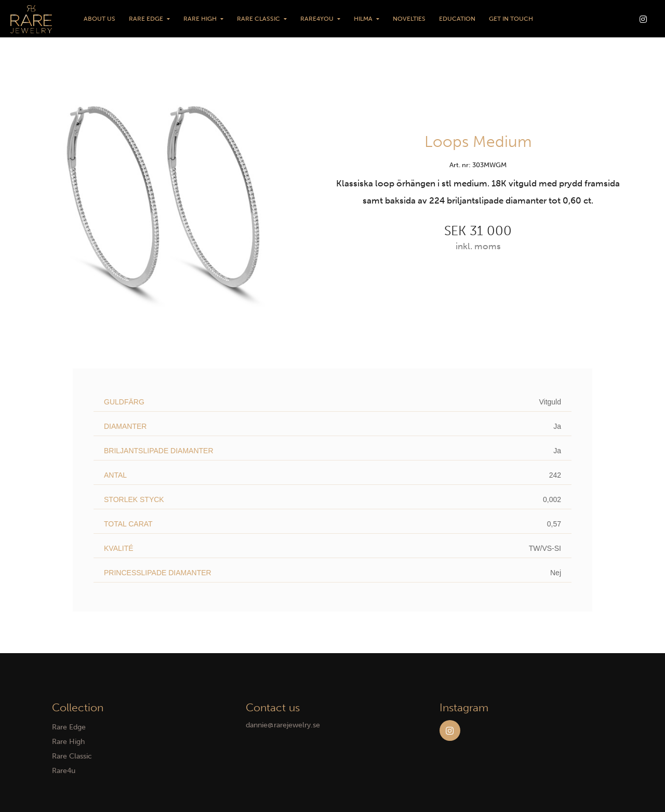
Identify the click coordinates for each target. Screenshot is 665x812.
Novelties (409, 19)
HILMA (363, 19)
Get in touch (511, 19)
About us (99, 19)
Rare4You (317, 19)
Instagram (450, 730)
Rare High (200, 19)
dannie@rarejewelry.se (283, 725)
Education (457, 19)
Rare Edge (146, 19)
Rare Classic (258, 19)
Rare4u (64, 771)
